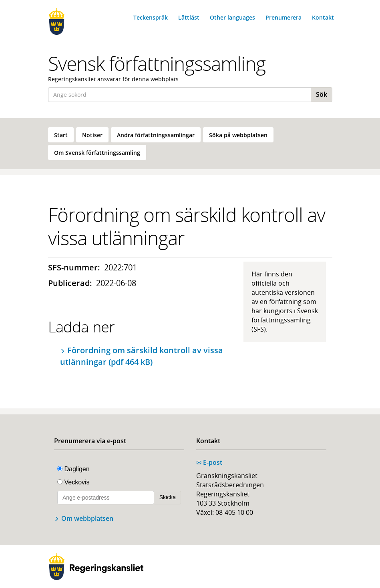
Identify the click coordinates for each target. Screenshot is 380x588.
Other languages (232, 17)
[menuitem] (61, 135)
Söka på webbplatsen (238, 135)
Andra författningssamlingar (156, 135)
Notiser (92, 135)
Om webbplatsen (87, 518)
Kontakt (323, 17)
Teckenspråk (151, 17)
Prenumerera (283, 17)
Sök (322, 94)
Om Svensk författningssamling (97, 153)
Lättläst (189, 17)
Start (61, 135)
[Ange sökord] (180, 95)
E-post (209, 462)
